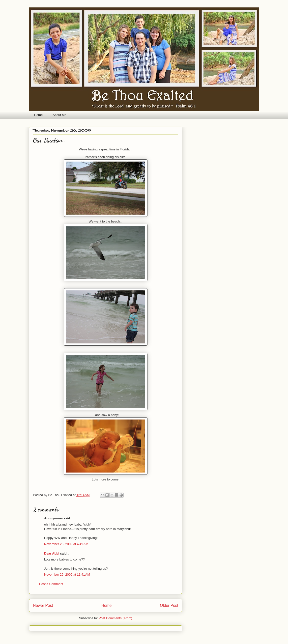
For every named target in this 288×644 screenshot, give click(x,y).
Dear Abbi (52, 553)
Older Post (169, 605)
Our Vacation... (50, 140)
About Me (59, 115)
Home (39, 115)
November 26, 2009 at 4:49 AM (66, 544)
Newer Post (43, 605)
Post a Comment (51, 584)
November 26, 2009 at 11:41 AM (67, 574)
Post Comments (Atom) (115, 618)
